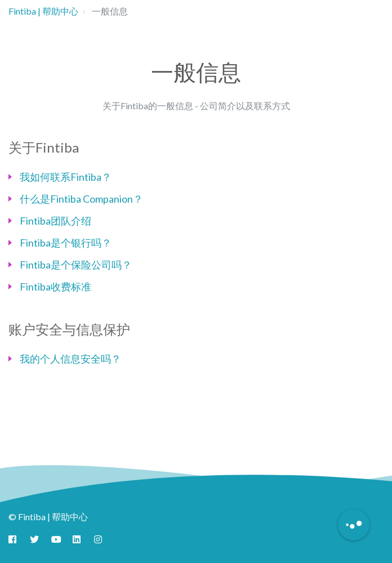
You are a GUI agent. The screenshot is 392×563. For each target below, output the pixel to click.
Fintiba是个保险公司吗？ (76, 265)
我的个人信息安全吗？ (70, 359)
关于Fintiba (44, 147)
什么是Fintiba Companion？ (81, 199)
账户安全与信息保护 (69, 329)
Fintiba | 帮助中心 (43, 11)
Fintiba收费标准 (55, 287)
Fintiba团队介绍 (55, 221)
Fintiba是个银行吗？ (66, 243)
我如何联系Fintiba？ (66, 177)
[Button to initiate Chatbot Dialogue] (354, 525)
